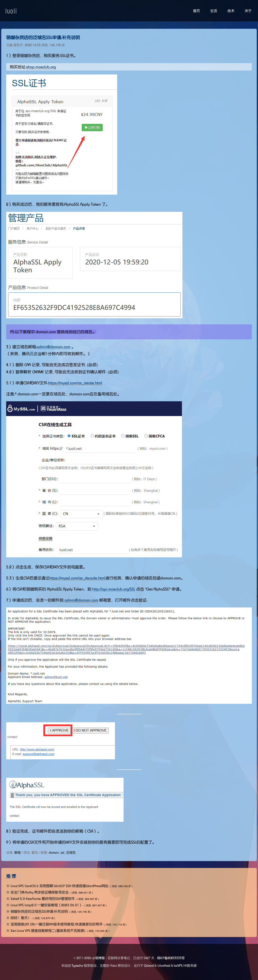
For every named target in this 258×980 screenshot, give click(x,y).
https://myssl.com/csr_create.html (75, 383)
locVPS (178, 966)
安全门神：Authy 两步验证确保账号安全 (40, 892)
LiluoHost (164, 966)
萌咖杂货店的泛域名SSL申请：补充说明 (43, 38)
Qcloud (149, 966)
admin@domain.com (54, 347)
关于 (248, 11)
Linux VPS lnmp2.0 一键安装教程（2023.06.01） (47, 905)
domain (54, 853)
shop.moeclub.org (41, 67)
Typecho (77, 966)
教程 (17, 853)
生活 (214, 11)
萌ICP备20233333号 (171, 958)
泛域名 (71, 853)
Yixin (114, 966)
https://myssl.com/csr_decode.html (77, 578)
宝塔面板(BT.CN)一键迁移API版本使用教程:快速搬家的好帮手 (57, 924)
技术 (231, 11)
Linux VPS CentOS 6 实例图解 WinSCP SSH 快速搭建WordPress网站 (60, 886)
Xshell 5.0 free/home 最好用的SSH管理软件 (43, 899)
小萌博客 (98, 958)
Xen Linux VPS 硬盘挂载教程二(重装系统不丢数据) (48, 931)
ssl (62, 853)
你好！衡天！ (21, 918)
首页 (196, 11)
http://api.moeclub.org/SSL (114, 589)
